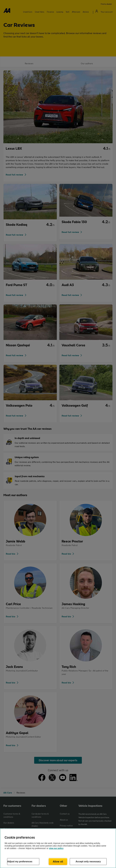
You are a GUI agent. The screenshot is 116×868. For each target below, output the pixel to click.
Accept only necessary (88, 862)
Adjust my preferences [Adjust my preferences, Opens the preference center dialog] (20, 862)
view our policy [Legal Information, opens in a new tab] (56, 848)
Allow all (58, 861)
